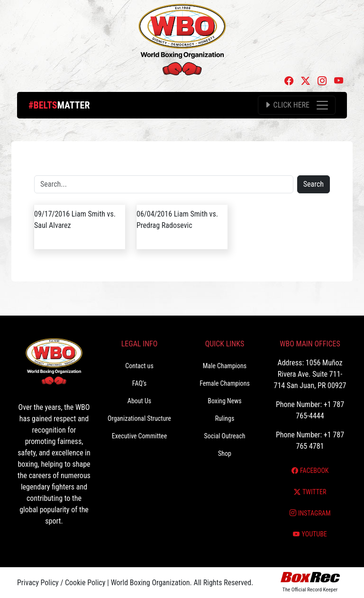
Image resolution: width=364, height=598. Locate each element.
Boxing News (225, 401)
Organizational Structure (139, 418)
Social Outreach (224, 436)
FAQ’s (139, 383)
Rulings (225, 418)
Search (314, 184)
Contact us (139, 366)
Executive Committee (139, 436)
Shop (225, 453)
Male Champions (225, 366)
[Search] (164, 184)
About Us (139, 401)
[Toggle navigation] (297, 105)
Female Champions (225, 383)
